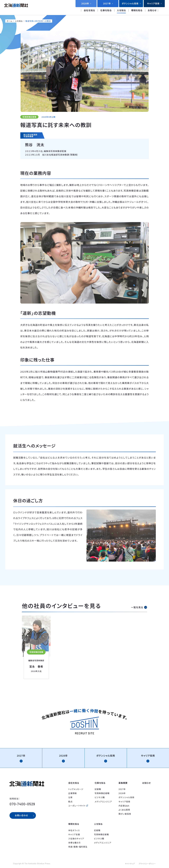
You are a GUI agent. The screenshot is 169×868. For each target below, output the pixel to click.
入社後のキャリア (76, 838)
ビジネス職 (100, 797)
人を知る (121, 10)
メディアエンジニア (103, 802)
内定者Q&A (124, 806)
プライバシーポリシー (147, 864)
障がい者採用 (125, 814)
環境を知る (137, 10)
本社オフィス (74, 830)
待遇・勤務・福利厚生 (78, 847)
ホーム (9, 21)
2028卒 (122, 793)
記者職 (98, 789)
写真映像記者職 (102, 793)
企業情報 (72, 793)
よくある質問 (124, 810)
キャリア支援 (74, 834)
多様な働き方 (74, 843)
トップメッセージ (76, 789)
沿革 (70, 797)
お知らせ (152, 10)
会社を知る (89, 10)
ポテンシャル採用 (126, 797)
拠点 (70, 802)
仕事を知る (106, 10)
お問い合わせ (21, 815)
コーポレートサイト (77, 806)
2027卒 (122, 789)
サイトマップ (130, 864)
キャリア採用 (124, 802)
